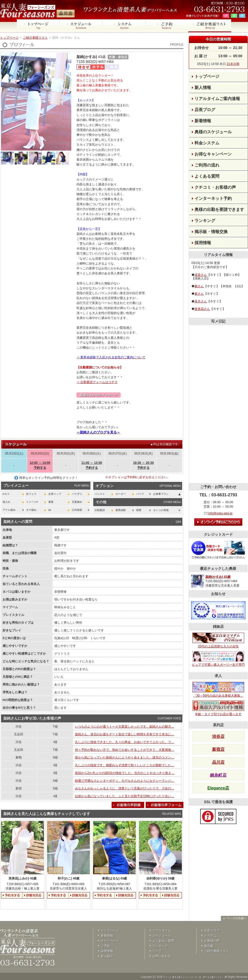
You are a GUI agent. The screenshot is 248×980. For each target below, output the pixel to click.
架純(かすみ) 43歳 (218, 577)
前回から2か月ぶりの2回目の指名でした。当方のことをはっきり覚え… (125, 773)
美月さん (201, 301)
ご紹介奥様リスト (35, 38)
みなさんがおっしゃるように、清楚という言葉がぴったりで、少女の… (125, 788)
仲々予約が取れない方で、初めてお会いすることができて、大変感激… (125, 750)
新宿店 (218, 749)
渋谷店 (218, 736)
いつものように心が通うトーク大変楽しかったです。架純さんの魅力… (125, 727)
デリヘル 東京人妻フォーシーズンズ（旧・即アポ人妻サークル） (193, 977)
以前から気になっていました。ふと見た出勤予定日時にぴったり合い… (125, 796)
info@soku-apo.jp (220, 513)
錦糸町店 (218, 775)
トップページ (9, 38)
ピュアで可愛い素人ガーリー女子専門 (218, 659)
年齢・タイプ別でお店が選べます (218, 708)
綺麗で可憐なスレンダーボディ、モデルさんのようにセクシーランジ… (125, 781)
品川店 (218, 762)
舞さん (199, 286)
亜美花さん (202, 309)
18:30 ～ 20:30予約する (143, 465)
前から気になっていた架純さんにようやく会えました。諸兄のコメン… (125, 757)
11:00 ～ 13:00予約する (92, 465)
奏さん (199, 294)
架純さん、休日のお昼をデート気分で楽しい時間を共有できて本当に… (125, 734)
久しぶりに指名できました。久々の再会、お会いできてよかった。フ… (125, 742)
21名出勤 (233, 64)
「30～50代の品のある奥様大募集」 (218, 690)
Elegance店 (218, 788)
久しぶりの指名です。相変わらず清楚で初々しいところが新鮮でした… (125, 765)
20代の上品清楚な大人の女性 (218, 640)
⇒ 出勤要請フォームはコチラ (97, 382)
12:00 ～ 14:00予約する (40, 465)
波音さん (201, 275)
